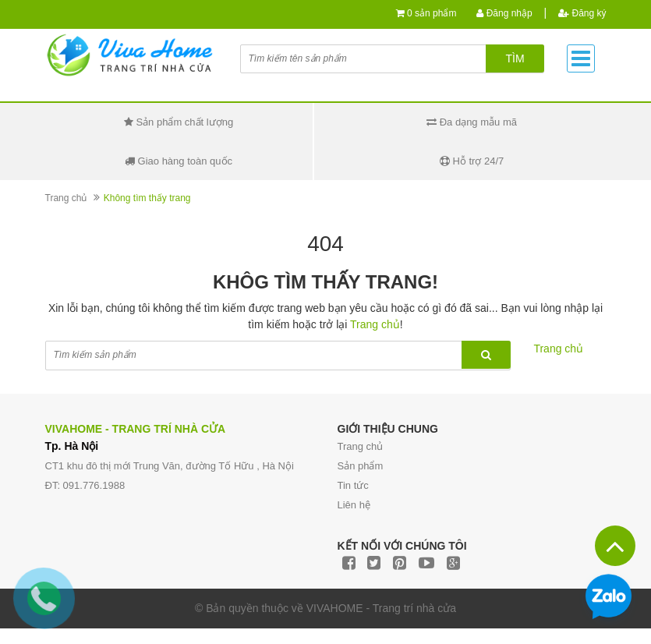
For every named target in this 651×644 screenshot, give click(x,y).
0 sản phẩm (432, 13)
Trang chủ (66, 198)
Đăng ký (582, 13)
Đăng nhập (504, 13)
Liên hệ (354, 505)
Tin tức (353, 485)
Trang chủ (361, 446)
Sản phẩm (361, 466)
